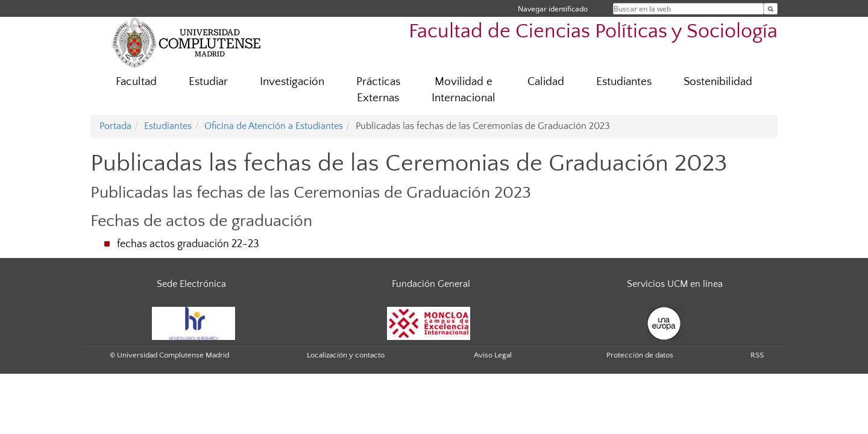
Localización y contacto (346, 355)
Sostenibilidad (718, 82)
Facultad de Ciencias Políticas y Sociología (593, 32)
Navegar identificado (553, 9)
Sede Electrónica (191, 284)
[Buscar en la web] (771, 9)
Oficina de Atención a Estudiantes (274, 126)
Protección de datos (640, 355)
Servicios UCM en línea (675, 284)
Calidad (546, 82)
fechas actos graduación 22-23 (188, 244)
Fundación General (431, 284)
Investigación (292, 82)
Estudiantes (624, 82)
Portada (115, 126)
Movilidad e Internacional (464, 90)
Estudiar (208, 82)
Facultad (136, 82)
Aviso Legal (493, 355)
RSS (757, 355)
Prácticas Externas (378, 90)
